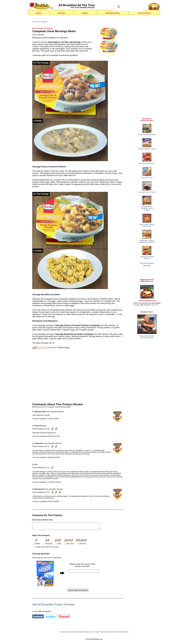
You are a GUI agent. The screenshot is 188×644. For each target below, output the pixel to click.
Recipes (62, 13)
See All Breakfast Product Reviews (53, 606)
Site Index (109, 633)
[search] (128, 7)
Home (39, 13)
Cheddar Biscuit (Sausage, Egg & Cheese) (147, 208)
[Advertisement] (78, 376)
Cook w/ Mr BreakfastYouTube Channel (147, 337)
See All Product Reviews (147, 264)
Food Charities (119, 633)
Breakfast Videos (147, 312)
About (67, 633)
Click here (155, 305)
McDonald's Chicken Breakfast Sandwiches (147, 241)
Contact (73, 633)
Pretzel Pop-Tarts (147, 178)
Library (85, 13)
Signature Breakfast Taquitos (147, 258)
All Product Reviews (41, 22)
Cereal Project (144, 13)
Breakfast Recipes (83, 633)
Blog (127, 633)
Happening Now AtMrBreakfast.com (147, 280)
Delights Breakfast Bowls (147, 134)
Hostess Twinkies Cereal (147, 149)
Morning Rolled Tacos (147, 163)
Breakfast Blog (113, 13)
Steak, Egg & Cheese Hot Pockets (147, 225)
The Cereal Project (98, 633)
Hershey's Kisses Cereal (147, 192)
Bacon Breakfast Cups (148, 301)
